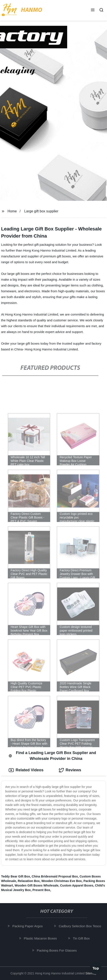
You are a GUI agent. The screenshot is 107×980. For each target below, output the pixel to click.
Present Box (41, 890)
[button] (93, 10)
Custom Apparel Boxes (77, 885)
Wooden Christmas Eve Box (62, 881)
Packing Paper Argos (29, 926)
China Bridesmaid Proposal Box (55, 876)
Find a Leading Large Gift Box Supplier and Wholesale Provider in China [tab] (52, 756)
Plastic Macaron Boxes (41, 938)
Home (12, 211)
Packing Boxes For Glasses (58, 950)
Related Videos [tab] (26, 770)
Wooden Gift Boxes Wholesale (36, 885)
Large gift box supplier (41, 211)
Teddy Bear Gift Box (16, 876)
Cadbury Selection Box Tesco (81, 926)
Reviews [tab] (70, 770)
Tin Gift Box (82, 938)
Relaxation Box (29, 881)
